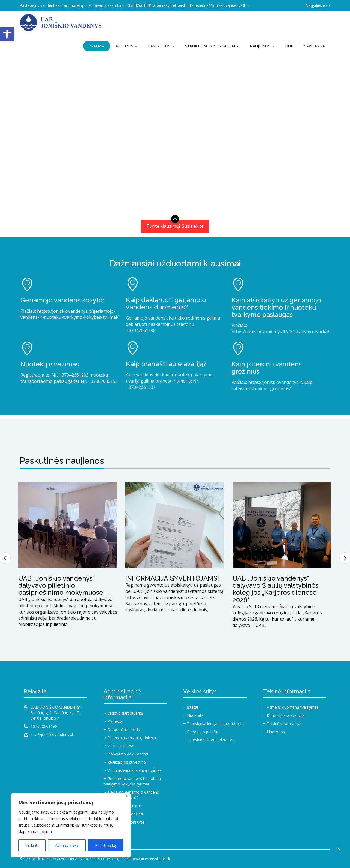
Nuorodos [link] (276, 732)
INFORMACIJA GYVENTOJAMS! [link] (172, 578)
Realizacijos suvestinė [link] (127, 762)
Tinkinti (32, 845)
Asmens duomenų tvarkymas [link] (293, 707)
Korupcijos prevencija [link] (286, 715)
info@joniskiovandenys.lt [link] (52, 734)
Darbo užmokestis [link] (124, 729)
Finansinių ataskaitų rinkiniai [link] (132, 738)
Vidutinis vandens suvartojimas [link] (135, 770)
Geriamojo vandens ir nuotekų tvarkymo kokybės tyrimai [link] (132, 781)
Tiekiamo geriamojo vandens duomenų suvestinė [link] (131, 795)
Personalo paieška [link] (203, 732)
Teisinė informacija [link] (284, 723)
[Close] (127, 796)
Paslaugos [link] (161, 46)
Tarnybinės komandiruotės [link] (211, 740)
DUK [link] (289, 46)
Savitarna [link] (315, 46)
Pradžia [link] (97, 46)
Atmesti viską (67, 845)
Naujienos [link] (262, 46)
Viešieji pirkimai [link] (121, 746)
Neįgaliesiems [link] (318, 5)
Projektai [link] (115, 721)
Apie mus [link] (126, 46)
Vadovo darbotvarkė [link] (125, 713)
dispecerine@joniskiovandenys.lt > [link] (219, 5)
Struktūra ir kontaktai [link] (212, 46)
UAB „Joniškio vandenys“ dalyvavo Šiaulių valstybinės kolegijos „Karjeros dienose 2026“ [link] (275, 589)
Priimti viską (106, 845)
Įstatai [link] (192, 707)
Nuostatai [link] (196, 715)
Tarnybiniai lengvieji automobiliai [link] (216, 723)
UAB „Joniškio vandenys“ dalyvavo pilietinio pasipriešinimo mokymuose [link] (61, 585)
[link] (7, 34)
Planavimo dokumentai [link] (128, 754)
